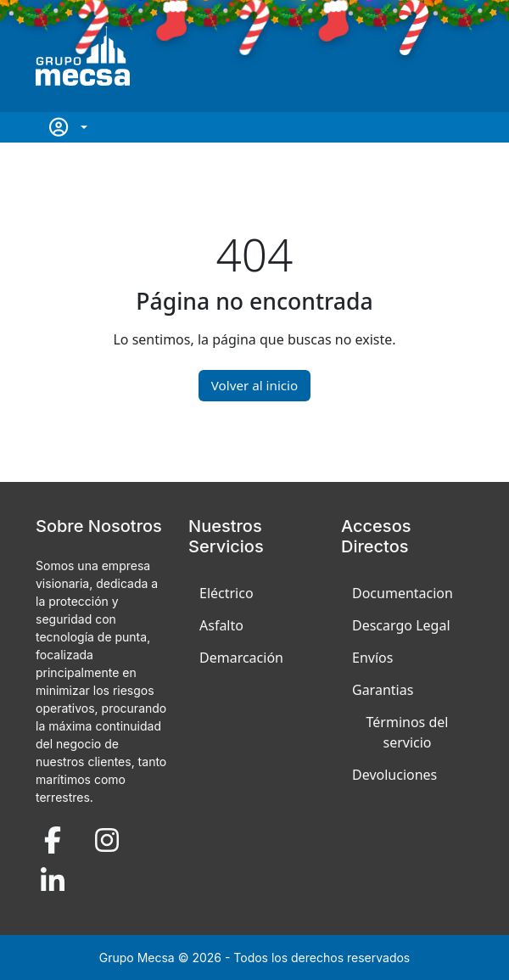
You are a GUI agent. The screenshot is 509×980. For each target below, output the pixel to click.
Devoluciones (394, 775)
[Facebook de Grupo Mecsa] (53, 840)
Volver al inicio (255, 385)
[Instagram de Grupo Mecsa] (107, 840)
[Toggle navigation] (467, 56)
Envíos (372, 658)
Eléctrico (227, 593)
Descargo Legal (401, 625)
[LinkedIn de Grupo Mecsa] (53, 880)
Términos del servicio (408, 732)
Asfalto (221, 625)
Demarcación (241, 658)
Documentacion (403, 593)
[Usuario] (67, 127)
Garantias (383, 690)
